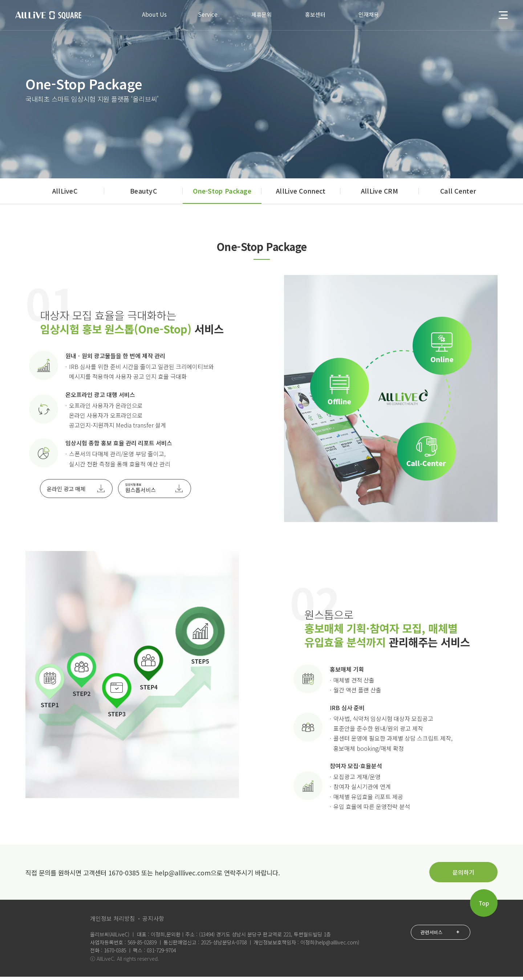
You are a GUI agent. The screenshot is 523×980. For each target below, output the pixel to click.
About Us (148, 15)
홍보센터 (318, 15)
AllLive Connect (301, 194)
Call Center (458, 194)
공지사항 (153, 922)
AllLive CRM (380, 194)
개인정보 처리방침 (113, 922)
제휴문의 (261, 15)
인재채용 (375, 15)
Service (205, 15)
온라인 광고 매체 (66, 492)
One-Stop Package (222, 194)
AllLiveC (65, 194)
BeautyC (143, 194)
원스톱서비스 (141, 491)
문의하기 (463, 875)
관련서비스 (438, 936)
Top (484, 906)
